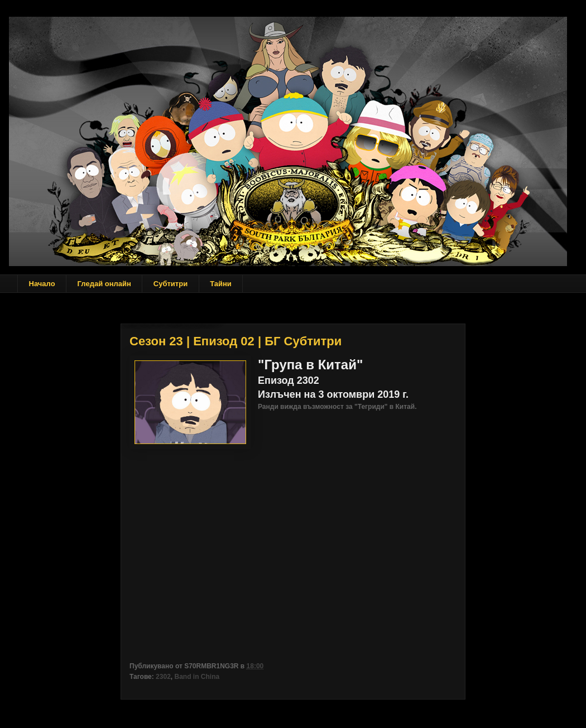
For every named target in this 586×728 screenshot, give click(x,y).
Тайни (221, 284)
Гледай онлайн (104, 284)
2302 (163, 677)
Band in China (197, 677)
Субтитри (170, 284)
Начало (42, 284)
